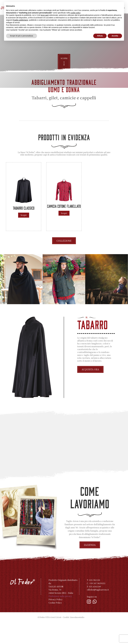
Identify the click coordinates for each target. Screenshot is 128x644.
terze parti (45, 15)
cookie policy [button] (75, 13)
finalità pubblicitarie (21, 20)
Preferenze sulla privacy (60, 618)
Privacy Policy (55, 621)
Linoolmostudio (77, 639)
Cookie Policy (55, 624)
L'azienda (90, 566)
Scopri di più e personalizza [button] (21, 36)
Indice (88, 639)
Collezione (64, 262)
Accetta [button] (115, 36)
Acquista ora (90, 391)
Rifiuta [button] (100, 36)
